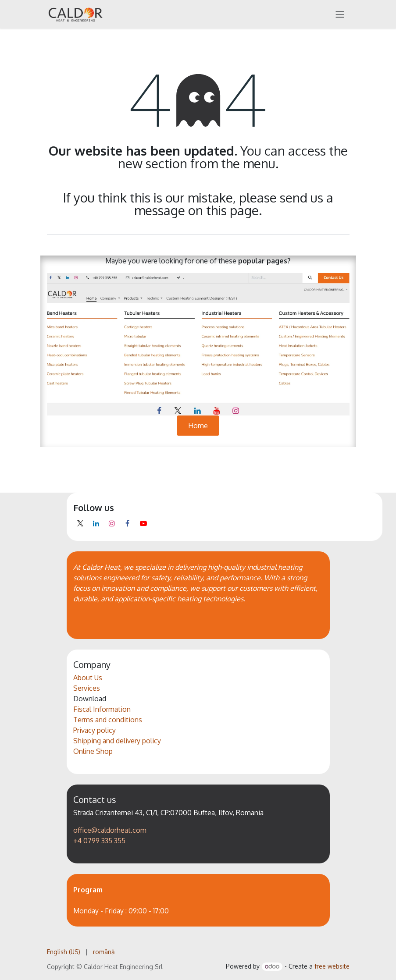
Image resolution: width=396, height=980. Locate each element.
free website (332, 966)
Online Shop (93, 751)
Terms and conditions (108, 720)
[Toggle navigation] (340, 14)
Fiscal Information (102, 709)
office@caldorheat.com (110, 830)
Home (198, 426)
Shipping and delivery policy (117, 741)
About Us (88, 678)
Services (87, 688)
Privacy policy (95, 730)
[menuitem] (64, 952)
